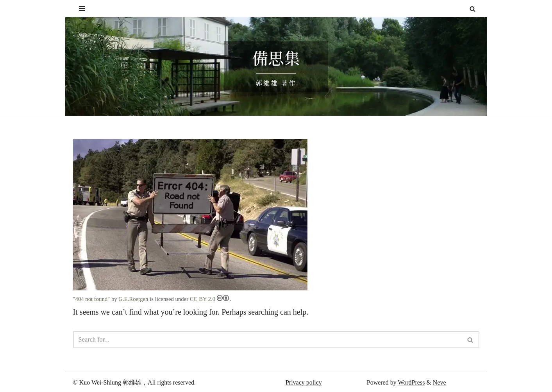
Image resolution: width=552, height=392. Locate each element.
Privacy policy (304, 381)
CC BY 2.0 (206, 299)
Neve (439, 381)
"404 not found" (91, 299)
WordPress (411, 381)
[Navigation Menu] (82, 9)
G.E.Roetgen (132, 299)
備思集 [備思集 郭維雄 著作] (276, 58)
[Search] (473, 9)
